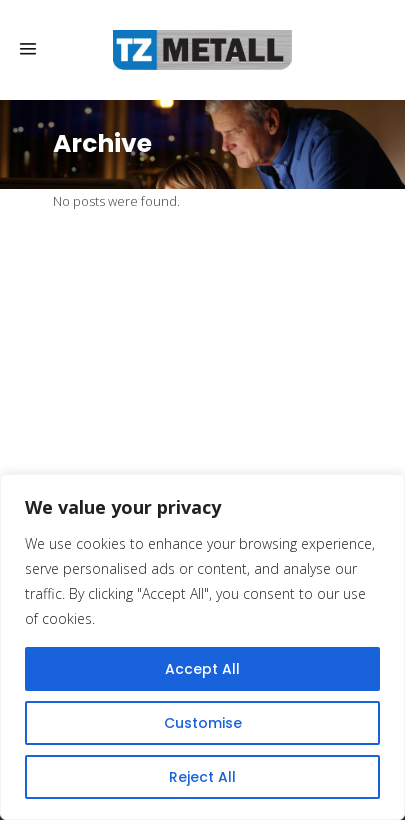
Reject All (202, 777)
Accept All (202, 669)
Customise (203, 723)
